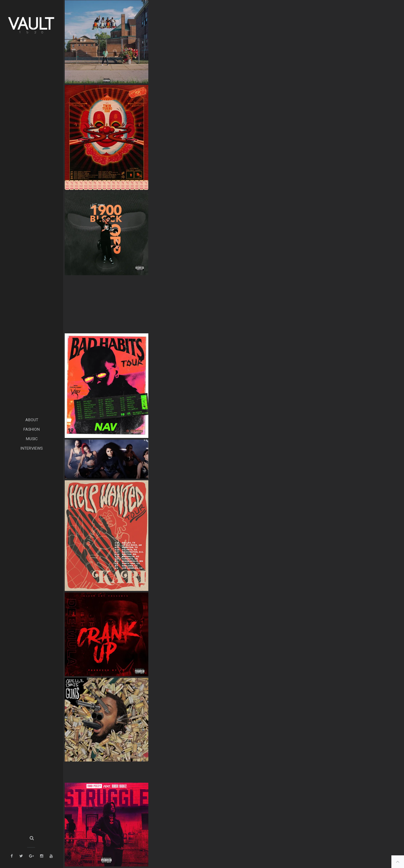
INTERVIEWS (32, 448)
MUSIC (32, 439)
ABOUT (32, 420)
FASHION (32, 429)
